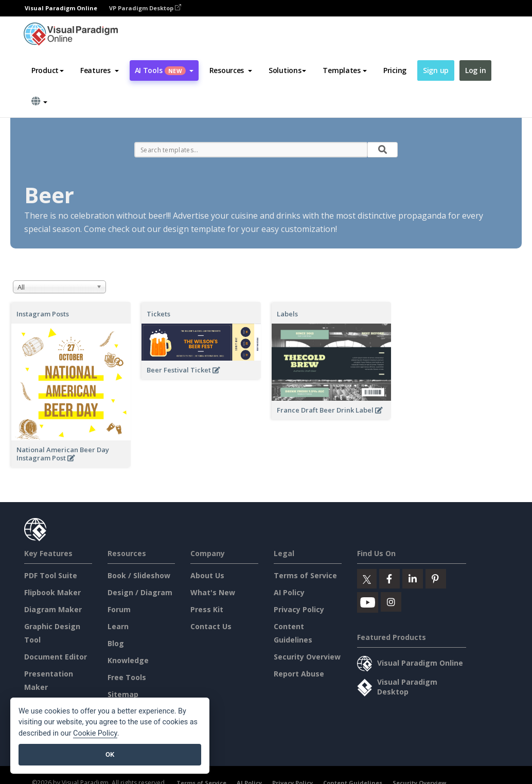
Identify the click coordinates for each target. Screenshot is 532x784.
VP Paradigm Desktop (145, 8)
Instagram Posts (43, 314)
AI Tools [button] (164, 70)
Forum (119, 609)
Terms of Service (305, 575)
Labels (287, 314)
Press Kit (207, 609)
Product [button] (48, 70)
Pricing (395, 70)
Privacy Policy (299, 609)
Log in (475, 70)
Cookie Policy (95, 733)
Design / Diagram (140, 592)
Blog (116, 643)
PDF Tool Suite (51, 575)
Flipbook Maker (52, 592)
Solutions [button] (287, 70)
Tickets (158, 314)
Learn (118, 626)
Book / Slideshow (139, 575)
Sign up (436, 70)
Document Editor (56, 657)
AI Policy (289, 592)
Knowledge (128, 660)
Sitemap (123, 694)
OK (110, 754)
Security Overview (307, 657)
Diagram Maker (53, 609)
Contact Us (211, 626)
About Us (207, 575)
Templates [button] (344, 70)
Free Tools (127, 677)
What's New (213, 592)
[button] (100, 70)
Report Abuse (299, 674)
